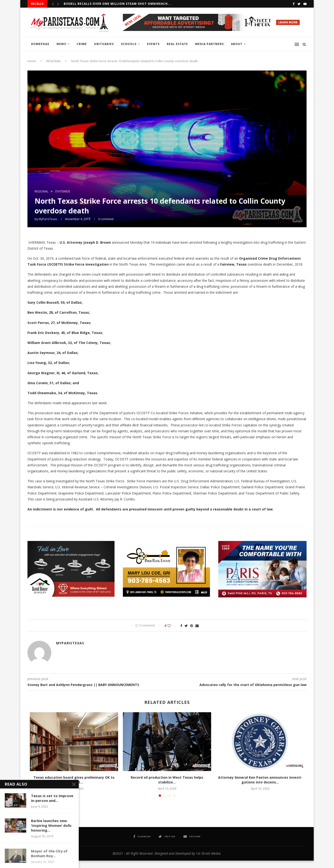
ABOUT (237, 44)
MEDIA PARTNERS (209, 44)
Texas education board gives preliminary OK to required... (74, 780)
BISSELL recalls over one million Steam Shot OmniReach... (117, 4)
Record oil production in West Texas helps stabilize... (167, 780)
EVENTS (153, 44)
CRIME (82, 44)
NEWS (61, 44)
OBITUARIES (104, 44)
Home (32, 61)
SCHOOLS (129, 44)
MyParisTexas (48, 219)
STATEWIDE (63, 192)
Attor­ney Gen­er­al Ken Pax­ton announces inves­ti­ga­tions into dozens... (260, 780)
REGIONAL (54, 61)
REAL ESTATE (177, 44)
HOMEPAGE (40, 44)
